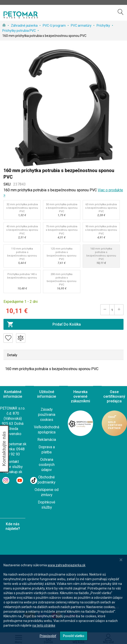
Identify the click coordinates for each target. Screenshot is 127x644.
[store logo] (21, 15)
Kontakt (13, 462)
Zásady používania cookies (47, 415)
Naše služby (13, 467)
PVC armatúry (81, 26)
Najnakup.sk (13, 472)
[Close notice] (121, 560)
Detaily (12, 355)
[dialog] (63, 599)
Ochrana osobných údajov (47, 465)
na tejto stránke (44, 625)
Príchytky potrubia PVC (19, 31)
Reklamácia (47, 440)
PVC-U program (55, 26)
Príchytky (104, 26)
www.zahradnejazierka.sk (67, 565)
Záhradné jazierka (25, 26)
